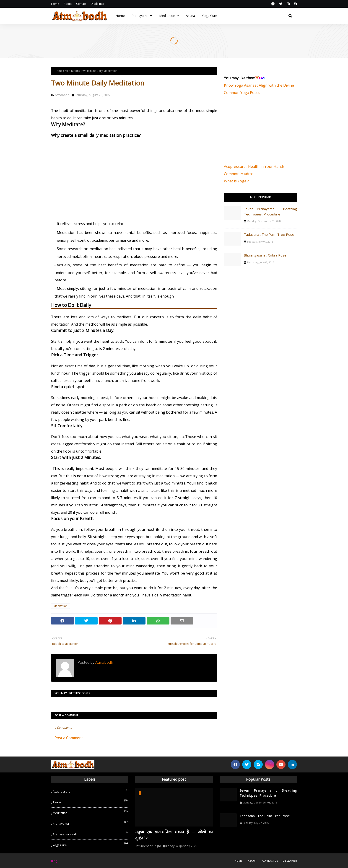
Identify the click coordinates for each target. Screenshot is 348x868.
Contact (81, 4)
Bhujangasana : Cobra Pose (265, 255)
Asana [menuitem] (190, 16)
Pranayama (91, 823)
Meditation (72, 71)
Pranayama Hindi (91, 833)
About (68, 4)
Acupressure (91, 791)
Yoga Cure (91, 844)
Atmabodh (62, 95)
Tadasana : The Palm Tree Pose (269, 234)
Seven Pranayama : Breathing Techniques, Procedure (270, 211)
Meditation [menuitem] (167, 16)
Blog (54, 861)
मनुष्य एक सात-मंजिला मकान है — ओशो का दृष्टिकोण (174, 835)
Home (55, 4)
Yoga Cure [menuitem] (209, 16)
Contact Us (270, 861)
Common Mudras (239, 174)
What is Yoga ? (236, 181)
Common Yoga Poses (242, 93)
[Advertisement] (258, 132)
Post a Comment (69, 738)
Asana (91, 801)
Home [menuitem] (120, 16)
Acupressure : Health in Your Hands (254, 166)
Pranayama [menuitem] (140, 16)
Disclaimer (98, 4)
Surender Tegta (150, 846)
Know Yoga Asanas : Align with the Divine (259, 85)
